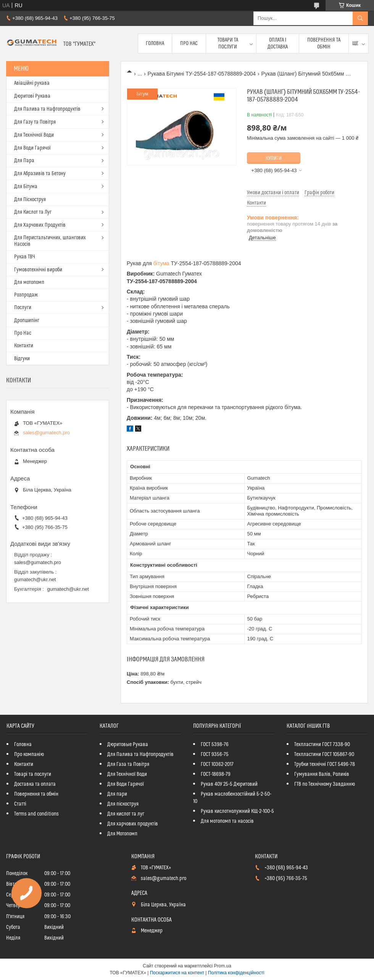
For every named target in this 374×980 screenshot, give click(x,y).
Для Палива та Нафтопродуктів (47, 109)
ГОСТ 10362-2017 (217, 764)
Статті (20, 804)
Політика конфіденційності (236, 973)
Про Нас (189, 44)
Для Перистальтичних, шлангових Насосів (50, 241)
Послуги (23, 308)
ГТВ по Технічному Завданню (325, 784)
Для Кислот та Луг (33, 212)
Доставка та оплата (35, 784)
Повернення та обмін (324, 44)
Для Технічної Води (34, 135)
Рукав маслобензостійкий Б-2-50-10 (232, 798)
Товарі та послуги (33, 774)
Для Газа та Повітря (128, 764)
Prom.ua (223, 966)
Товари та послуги (228, 44)
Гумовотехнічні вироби (38, 270)
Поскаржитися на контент (177, 973)
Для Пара (24, 161)
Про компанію (29, 754)
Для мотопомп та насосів (227, 821)
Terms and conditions (36, 814)
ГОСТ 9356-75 (215, 754)
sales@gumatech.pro (46, 433)
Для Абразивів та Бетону (40, 174)
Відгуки (22, 359)
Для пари (117, 794)
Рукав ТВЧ (25, 257)
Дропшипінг (27, 321)
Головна (155, 44)
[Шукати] (360, 18)
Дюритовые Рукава (128, 745)
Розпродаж (26, 295)
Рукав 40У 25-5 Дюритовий (229, 784)
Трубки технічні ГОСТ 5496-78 (325, 764)
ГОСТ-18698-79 (216, 774)
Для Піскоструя (30, 200)
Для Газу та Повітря (35, 122)
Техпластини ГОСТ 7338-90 (322, 745)
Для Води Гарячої (32, 148)
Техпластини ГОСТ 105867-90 (324, 754)
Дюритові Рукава (32, 96)
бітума (161, 263)
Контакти (24, 346)
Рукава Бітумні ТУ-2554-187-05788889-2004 (202, 74)
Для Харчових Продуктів (40, 225)
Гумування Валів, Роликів (322, 774)
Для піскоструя (123, 804)
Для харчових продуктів (133, 824)
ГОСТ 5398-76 (215, 745)
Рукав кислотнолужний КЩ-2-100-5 (237, 811)
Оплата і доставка (278, 44)
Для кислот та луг (126, 814)
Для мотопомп (29, 282)
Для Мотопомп (122, 834)
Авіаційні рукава (32, 83)
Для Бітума (26, 187)
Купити (274, 158)
